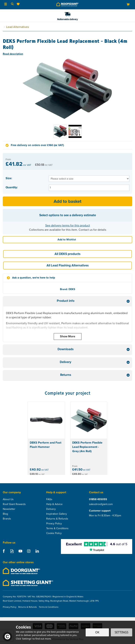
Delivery (51, 509)
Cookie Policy (54, 533)
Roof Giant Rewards (14, 504)
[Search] (12, 4)
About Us (8, 499)
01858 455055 (98, 499)
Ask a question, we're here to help (34, 278)
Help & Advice (54, 504)
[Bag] (128, 4)
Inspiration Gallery (57, 514)
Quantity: (12, 187)
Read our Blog (12, 551)
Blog (5, 514)
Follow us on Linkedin (37, 551)
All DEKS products (67, 254)
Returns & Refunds (57, 519)
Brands (7, 519)
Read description (13, 54)
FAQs (49, 499)
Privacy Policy (54, 524)
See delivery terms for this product (68, 225)
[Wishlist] (19, 4)
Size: (9, 178)
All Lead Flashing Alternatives (68, 265)
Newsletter (9, 509)
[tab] (67, 301)
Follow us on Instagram (29, 551)
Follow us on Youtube (20, 551)
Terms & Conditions (57, 528)
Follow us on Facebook (4, 551)
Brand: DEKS (67, 289)
